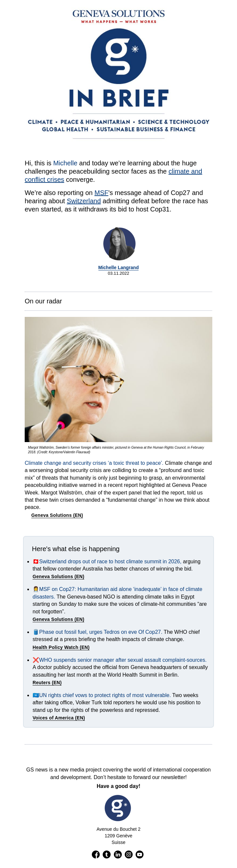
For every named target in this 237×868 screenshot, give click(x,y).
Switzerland (84, 201)
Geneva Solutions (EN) (57, 515)
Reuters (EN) (47, 683)
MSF (101, 193)
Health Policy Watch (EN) (61, 647)
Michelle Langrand (119, 267)
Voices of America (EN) (59, 718)
